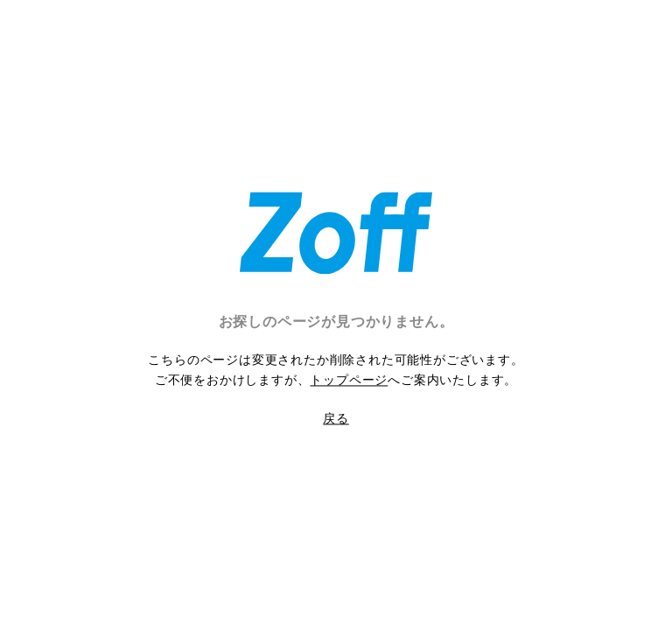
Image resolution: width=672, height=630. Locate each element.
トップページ (349, 380)
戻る (336, 418)
